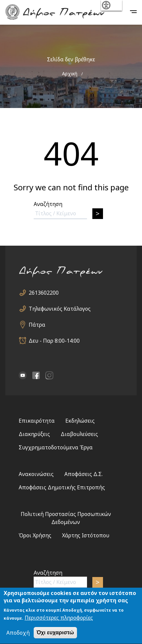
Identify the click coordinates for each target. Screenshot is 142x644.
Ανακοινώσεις (36, 474)
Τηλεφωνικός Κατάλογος (60, 309)
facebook (36, 375)
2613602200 (44, 293)
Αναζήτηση (48, 204)
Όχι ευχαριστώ (55, 634)
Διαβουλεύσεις (79, 434)
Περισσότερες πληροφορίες (59, 619)
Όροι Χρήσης (35, 535)
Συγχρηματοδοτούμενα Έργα (56, 447)
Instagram (49, 375)
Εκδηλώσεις (80, 421)
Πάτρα (37, 325)
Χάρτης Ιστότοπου (86, 535)
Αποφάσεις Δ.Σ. (83, 474)
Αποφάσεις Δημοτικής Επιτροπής (62, 487)
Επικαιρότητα (37, 421)
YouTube (23, 375)
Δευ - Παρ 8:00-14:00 (54, 341)
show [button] (111, 5)
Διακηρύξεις (34, 434)
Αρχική (70, 73)
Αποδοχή (18, 634)
